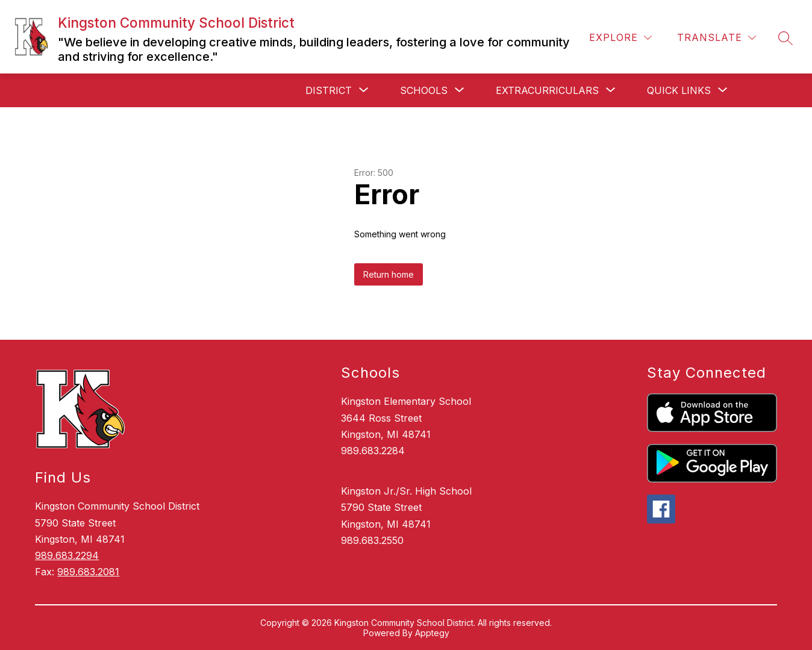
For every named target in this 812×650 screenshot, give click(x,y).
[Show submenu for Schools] (424, 90)
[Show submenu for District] (329, 90)
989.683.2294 (67, 555)
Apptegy (432, 633)
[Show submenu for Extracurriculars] (547, 90)
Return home (389, 274)
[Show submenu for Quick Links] (679, 90)
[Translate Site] (717, 38)
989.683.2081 (88, 572)
